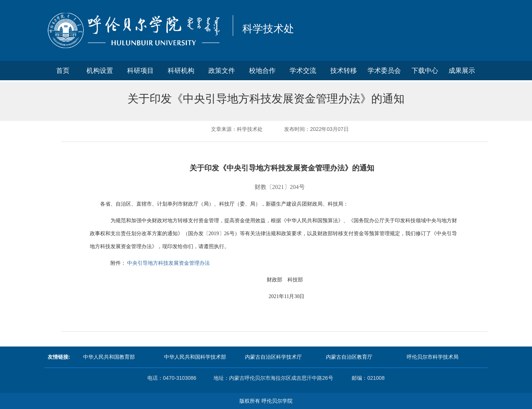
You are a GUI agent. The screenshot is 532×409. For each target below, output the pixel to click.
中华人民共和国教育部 (109, 357)
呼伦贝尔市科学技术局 (433, 357)
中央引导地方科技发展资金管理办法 (168, 263)
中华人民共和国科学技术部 (195, 357)
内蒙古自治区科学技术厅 (273, 357)
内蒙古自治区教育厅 (349, 357)
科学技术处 (268, 29)
